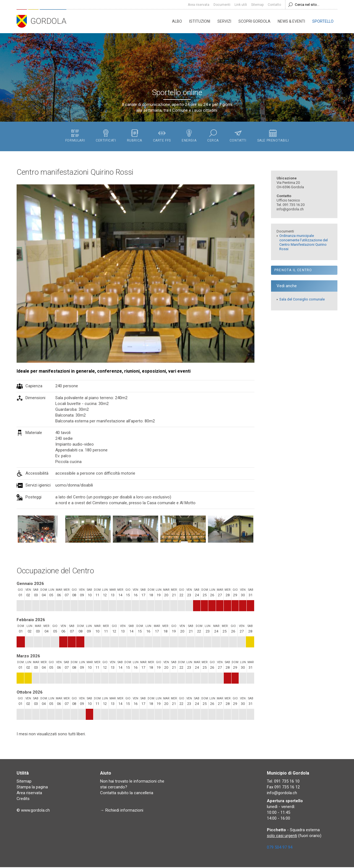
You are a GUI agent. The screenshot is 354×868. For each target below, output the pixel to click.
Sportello (323, 21)
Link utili (241, 5)
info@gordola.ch (282, 794)
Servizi (224, 21)
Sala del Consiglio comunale (302, 300)
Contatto (274, 5)
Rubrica (134, 137)
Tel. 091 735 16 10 (283, 782)
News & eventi (291, 21)
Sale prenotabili (274, 137)
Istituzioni (200, 21)
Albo (177, 21)
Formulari (74, 137)
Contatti (239, 137)
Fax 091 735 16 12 (283, 788)
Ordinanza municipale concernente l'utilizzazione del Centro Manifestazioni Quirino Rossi (304, 243)
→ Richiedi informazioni (122, 811)
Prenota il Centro (293, 271)
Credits (23, 799)
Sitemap (257, 5)
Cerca (214, 137)
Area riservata (199, 5)
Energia (189, 137)
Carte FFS (162, 137)
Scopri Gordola (254, 21)
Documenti (222, 5)
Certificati (105, 137)
